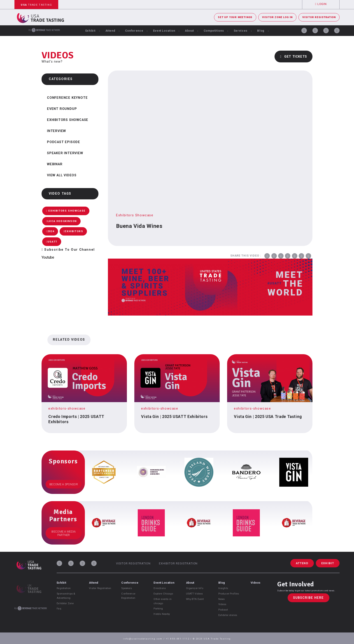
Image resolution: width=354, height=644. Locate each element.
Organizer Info (195, 588)
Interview (56, 131)
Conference (136, 31)
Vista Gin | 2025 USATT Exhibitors (174, 417)
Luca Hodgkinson (61, 221)
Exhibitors (73, 231)
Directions (160, 588)
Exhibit (93, 31)
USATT (52, 242)
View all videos (62, 175)
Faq (59, 609)
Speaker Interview (65, 153)
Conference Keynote (67, 98)
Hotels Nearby (162, 614)
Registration (64, 588)
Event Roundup (62, 109)
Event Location (166, 31)
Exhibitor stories (228, 615)
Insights (223, 588)
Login (321, 4)
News (222, 599)
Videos (222, 604)
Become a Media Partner (64, 533)
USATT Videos (194, 594)
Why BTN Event (195, 599)
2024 (50, 231)
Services (243, 31)
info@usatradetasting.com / (144, 639)
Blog (263, 31)
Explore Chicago (163, 594)
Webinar (55, 164)
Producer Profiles (229, 594)
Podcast (223, 610)
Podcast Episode (64, 142)
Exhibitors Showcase (68, 120)
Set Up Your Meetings (235, 17)
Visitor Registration (319, 17)
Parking (158, 609)
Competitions (216, 31)
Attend (113, 31)
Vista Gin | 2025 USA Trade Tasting (268, 417)
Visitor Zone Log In (277, 17)
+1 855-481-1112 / (179, 639)
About (192, 31)
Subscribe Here (309, 598)
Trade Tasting (36, 5)
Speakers (127, 588)
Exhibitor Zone (65, 603)
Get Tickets (293, 57)
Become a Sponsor (64, 484)
